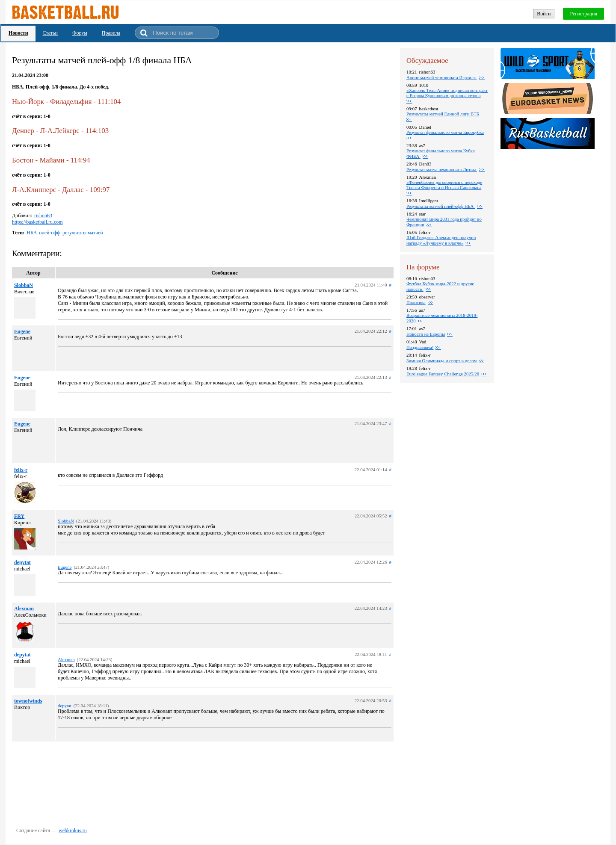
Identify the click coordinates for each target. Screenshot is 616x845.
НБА (32, 233)
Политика (416, 302)
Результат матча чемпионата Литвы (442, 169)
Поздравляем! (420, 347)
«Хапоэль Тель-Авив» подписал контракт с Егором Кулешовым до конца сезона (447, 93)
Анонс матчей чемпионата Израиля (442, 77)
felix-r (21, 470)
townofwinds (28, 701)
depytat (22, 562)
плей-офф (50, 233)
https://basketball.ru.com (37, 222)
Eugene (22, 331)
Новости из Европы (426, 334)
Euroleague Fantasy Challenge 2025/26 (443, 374)
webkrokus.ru (73, 830)
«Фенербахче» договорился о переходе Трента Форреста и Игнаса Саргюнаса (444, 185)
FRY (19, 516)
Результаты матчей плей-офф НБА (441, 206)
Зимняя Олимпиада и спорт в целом (441, 360)
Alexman (24, 609)
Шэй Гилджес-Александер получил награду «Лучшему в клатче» (441, 240)
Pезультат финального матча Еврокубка (445, 132)
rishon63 (43, 216)
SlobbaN (24, 285)
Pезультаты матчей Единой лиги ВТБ (443, 114)
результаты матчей (83, 233)
